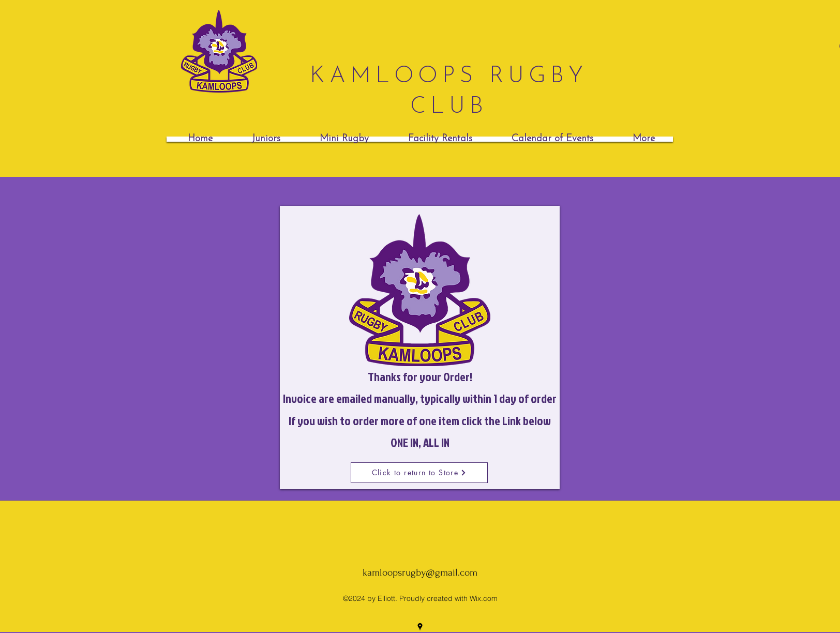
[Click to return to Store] (419, 473)
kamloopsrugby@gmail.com (420, 572)
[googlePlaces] (420, 627)
